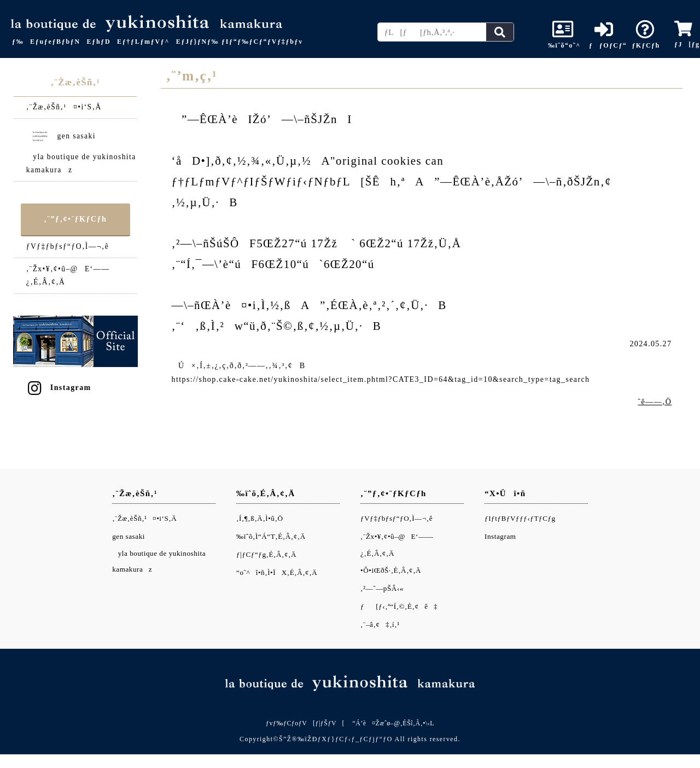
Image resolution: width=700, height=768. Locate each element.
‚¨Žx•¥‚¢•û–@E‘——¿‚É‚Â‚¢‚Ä (68, 275)
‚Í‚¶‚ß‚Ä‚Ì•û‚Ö (259, 518)
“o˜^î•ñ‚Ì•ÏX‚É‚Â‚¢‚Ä (277, 572)
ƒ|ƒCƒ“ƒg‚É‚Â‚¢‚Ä (266, 554)
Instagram (59, 388)
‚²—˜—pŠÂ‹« (382, 588)
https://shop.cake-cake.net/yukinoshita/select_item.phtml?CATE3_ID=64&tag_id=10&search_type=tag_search (381, 379)
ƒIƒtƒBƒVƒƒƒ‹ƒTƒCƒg (520, 518)
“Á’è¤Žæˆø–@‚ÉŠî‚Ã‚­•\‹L (393, 723)
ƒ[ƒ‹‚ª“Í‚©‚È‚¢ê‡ (399, 606)
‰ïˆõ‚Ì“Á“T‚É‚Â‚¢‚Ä (271, 536)
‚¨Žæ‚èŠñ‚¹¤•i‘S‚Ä (64, 107)
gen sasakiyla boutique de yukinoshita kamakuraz (81, 149)
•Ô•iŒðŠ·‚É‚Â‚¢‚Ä (391, 570)
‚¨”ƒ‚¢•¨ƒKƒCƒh (75, 219)
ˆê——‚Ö (655, 402)
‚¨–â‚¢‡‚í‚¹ (380, 624)
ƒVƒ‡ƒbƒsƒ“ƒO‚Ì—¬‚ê (68, 246)
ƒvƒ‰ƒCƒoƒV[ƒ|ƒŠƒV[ (305, 723)
